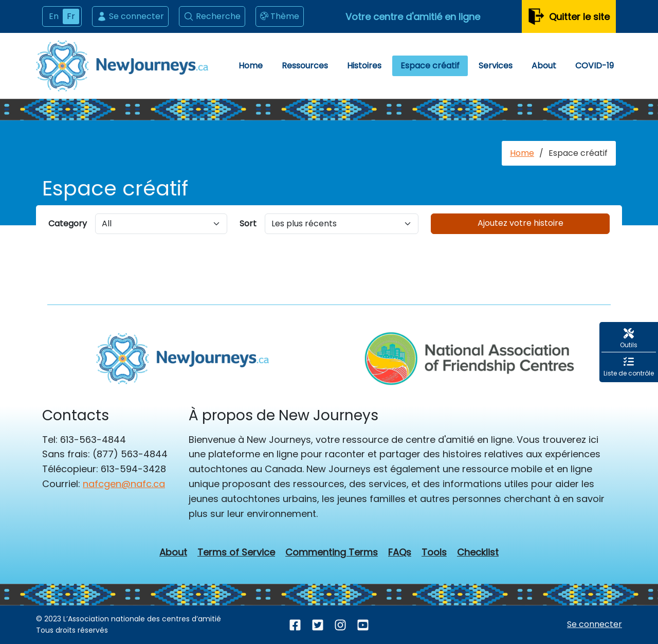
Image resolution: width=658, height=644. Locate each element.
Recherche (212, 16)
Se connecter (130, 16)
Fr (71, 16)
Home (251, 66)
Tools (434, 552)
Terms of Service (236, 552)
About (544, 66)
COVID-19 (595, 66)
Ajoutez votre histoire (520, 223)
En (54, 16)
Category (68, 223)
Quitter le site (569, 17)
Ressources (305, 66)
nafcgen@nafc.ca (124, 484)
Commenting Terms (332, 552)
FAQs (400, 552)
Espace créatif (430, 66)
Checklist (478, 552)
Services (496, 66)
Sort (248, 223)
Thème (280, 16)
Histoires (364, 66)
